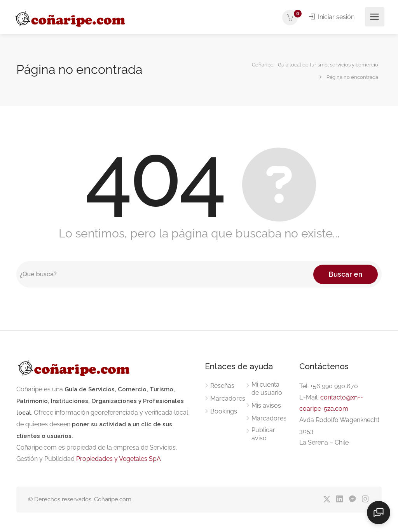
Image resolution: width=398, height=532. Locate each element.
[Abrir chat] (379, 513)
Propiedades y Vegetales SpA (119, 459)
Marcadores (228, 399)
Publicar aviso (263, 434)
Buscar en (346, 274)
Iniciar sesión (332, 17)
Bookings (224, 411)
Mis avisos (266, 406)
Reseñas (222, 386)
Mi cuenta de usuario (267, 389)
